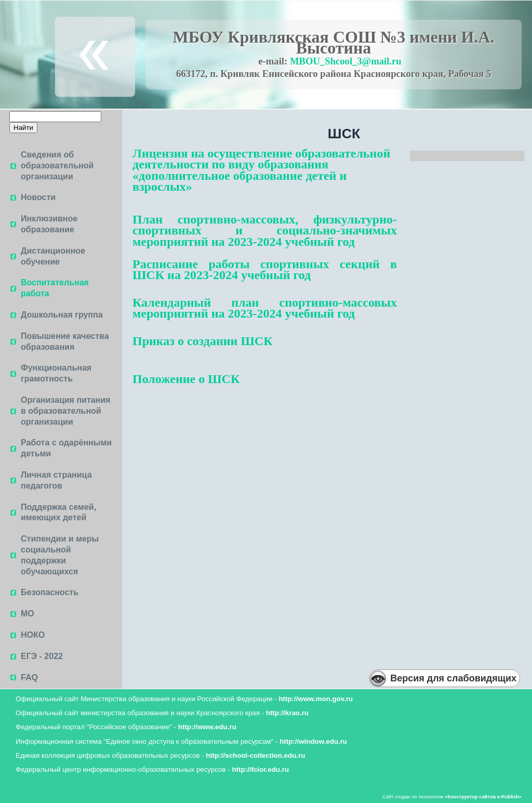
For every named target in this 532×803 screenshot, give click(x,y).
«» (483, 797)
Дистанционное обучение (53, 256)
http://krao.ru (287, 713)
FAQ (29, 677)
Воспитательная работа (55, 288)
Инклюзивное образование (49, 224)
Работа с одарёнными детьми (66, 448)
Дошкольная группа (62, 315)
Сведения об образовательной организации (57, 166)
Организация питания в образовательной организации (65, 411)
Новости (38, 197)
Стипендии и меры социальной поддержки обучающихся (60, 555)
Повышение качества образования (65, 341)
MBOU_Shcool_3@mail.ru (346, 61)
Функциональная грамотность (56, 373)
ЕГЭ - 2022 (42, 656)
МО (28, 614)
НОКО (33, 635)
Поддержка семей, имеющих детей (58, 512)
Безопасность (50, 592)
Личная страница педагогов (56, 480)
